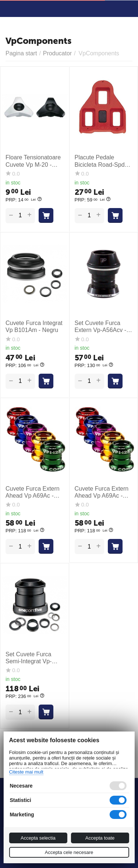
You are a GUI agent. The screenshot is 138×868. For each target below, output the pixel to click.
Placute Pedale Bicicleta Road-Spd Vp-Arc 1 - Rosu (100, 161)
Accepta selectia (38, 838)
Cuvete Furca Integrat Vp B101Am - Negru (34, 326)
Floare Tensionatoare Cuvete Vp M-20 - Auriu (33, 161)
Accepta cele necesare (69, 852)
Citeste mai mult (26, 772)
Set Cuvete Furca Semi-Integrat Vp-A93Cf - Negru (29, 658)
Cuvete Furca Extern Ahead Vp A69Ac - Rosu (102, 492)
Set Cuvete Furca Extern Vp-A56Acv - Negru (101, 327)
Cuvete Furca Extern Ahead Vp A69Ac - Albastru (33, 492)
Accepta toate (100, 838)
